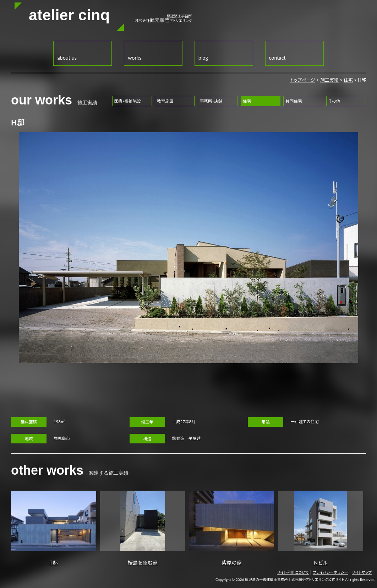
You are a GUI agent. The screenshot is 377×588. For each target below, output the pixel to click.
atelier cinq (69, 15)
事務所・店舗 (211, 101)
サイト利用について (293, 572)
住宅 (348, 80)
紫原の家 (231, 528)
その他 (334, 101)
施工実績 (329, 80)
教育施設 (165, 101)
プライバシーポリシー (330, 572)
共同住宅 (294, 101)
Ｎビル (321, 528)
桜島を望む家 (143, 528)
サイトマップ (362, 572)
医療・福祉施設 (128, 101)
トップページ (303, 80)
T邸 (54, 528)
